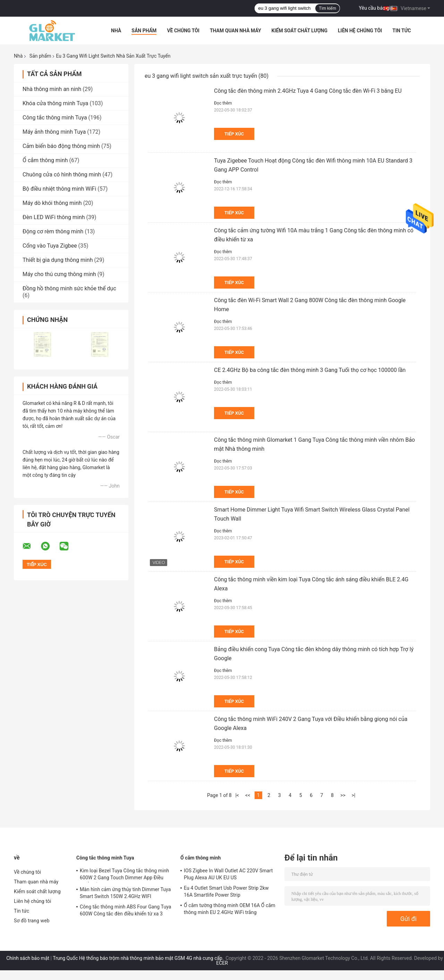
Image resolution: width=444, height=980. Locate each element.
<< (248, 795)
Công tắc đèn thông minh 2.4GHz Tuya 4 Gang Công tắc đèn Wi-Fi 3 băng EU (308, 91)
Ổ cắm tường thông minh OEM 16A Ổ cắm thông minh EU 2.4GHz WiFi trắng (230, 909)
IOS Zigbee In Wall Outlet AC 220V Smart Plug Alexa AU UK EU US (228, 874)
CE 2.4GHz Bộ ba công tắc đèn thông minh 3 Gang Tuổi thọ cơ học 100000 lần (310, 370)
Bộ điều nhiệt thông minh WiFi (59, 189)
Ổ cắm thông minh (45, 160)
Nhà (116, 31)
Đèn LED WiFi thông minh (54, 217)
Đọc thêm (223, 103)
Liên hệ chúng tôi (360, 31)
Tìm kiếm (327, 8)
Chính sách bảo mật (28, 958)
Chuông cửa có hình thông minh (62, 175)
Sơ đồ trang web (32, 921)
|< (237, 795)
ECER (222, 963)
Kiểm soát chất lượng (300, 31)
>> (343, 795)
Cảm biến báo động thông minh (61, 146)
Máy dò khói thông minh (52, 203)
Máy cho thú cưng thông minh (59, 274)
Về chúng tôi (183, 31)
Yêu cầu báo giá (376, 8)
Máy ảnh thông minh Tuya (54, 132)
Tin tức (402, 31)
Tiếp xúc (234, 134)
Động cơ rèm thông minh (53, 231)
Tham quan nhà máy (236, 31)
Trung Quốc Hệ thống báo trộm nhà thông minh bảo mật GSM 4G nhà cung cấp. (139, 958)
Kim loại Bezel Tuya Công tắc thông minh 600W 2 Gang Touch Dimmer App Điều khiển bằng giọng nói (124, 875)
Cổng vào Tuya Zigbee (50, 246)
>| (354, 795)
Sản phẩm (144, 31)
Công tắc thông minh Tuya (55, 118)
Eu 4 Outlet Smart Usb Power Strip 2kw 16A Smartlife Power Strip (226, 891)
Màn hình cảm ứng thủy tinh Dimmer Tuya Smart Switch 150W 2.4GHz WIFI (125, 893)
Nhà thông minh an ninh (52, 89)
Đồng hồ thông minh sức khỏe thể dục (69, 288)
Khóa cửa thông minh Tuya (55, 103)
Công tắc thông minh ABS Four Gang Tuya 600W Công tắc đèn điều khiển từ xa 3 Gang (126, 911)
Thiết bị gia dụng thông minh (58, 260)
